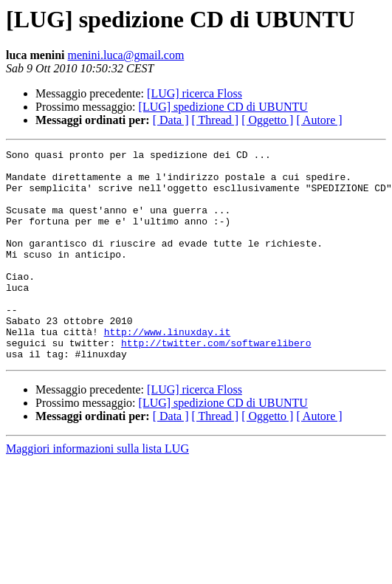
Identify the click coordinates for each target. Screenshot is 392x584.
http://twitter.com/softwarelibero (216, 382)
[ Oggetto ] (267, 120)
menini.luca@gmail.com (126, 55)
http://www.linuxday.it (168, 369)
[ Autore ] (319, 120)
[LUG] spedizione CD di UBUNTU (223, 107)
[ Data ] (171, 120)
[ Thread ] (216, 120)
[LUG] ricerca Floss (195, 93)
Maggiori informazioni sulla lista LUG (97, 491)
